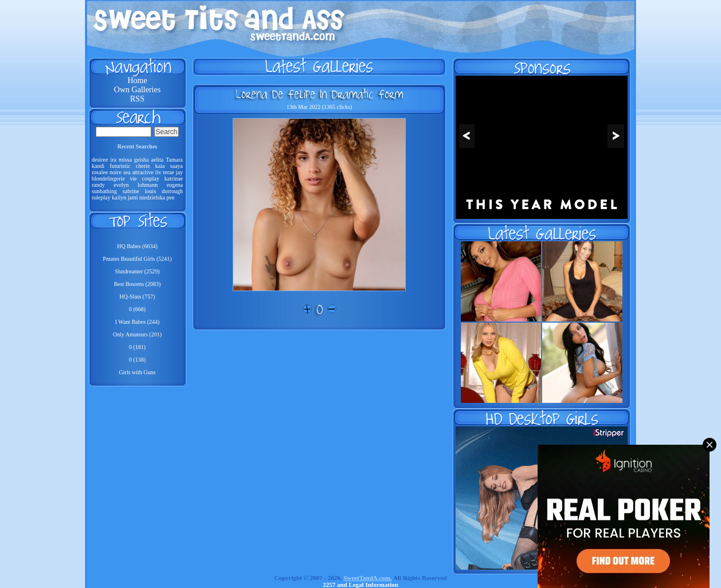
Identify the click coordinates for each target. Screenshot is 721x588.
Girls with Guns (138, 372)
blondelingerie (108, 179)
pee (171, 197)
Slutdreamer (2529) (137, 271)
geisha (142, 160)
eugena (175, 185)
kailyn (119, 197)
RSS (137, 99)
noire (115, 172)
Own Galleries (137, 90)
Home (137, 81)
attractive (143, 172)
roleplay (101, 197)
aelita (158, 160)
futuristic (120, 166)
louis (150, 191)
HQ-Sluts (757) (138, 297)
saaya (177, 166)
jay (179, 172)
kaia (160, 166)
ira (113, 160)
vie (134, 179)
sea (127, 172)
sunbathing (104, 191)
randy (98, 185)
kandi (98, 166)
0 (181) (137, 347)
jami (133, 197)
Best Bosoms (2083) (138, 284)
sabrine (131, 191)
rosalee (100, 172)
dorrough (172, 191)
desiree (100, 160)
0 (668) (137, 309)
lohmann (148, 185)
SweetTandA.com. (368, 578)
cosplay (151, 179)
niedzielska (152, 197)
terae (168, 172)
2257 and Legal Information (360, 585)
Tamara (174, 160)
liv (158, 172)
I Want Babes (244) (138, 322)
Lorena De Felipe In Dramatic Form (319, 94)
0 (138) (137, 360)
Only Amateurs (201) (137, 334)
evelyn (121, 185)
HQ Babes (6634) (137, 246)
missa (125, 160)
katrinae (174, 179)
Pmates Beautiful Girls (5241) (137, 259)
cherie (143, 166)
